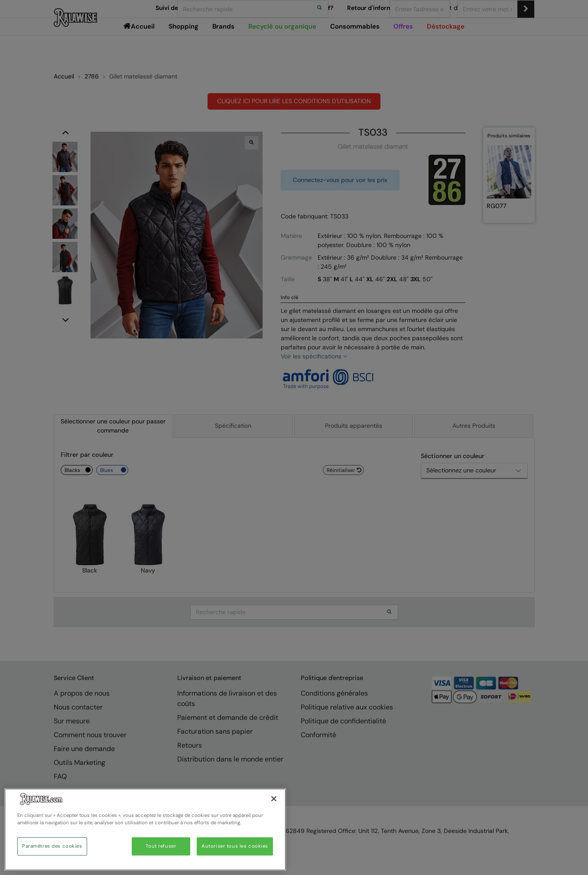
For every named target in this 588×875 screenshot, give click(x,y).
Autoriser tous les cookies (235, 846)
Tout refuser (161, 846)
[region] (145, 829)
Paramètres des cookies (52, 846)
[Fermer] (274, 799)
